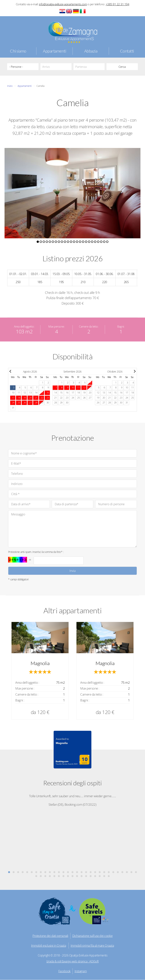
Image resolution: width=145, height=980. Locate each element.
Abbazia (91, 51)
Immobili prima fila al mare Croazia (92, 946)
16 (67, 393)
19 (84, 393)
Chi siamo (18, 51)
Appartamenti (54, 51)
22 (61, 398)
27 (90, 398)
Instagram (81, 971)
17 (73, 393)
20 (90, 393)
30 (48, 403)
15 (61, 393)
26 (84, 398)
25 (78, 398)
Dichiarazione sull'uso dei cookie (93, 936)
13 (30, 393)
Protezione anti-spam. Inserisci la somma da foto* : (36, 552)
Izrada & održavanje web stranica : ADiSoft (73, 961)
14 (36, 393)
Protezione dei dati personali (50, 936)
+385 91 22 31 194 (118, 4)
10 (13, 393)
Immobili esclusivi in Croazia (49, 946)
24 (73, 398)
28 (55, 403)
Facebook (64, 971)
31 (13, 408)
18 (78, 393)
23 (67, 398)
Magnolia (40, 663)
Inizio (10, 86)
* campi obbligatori (18, 579)
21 (55, 398)
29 (42, 403)
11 (19, 393)
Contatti (127, 51)
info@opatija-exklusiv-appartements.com (63, 4)
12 (25, 393)
